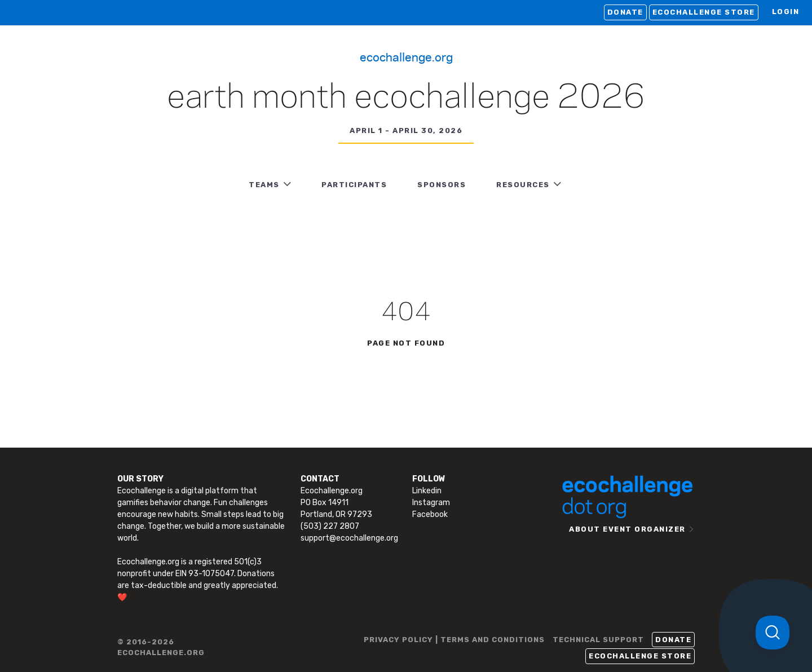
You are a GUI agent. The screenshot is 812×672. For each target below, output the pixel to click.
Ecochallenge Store (704, 12)
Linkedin (427, 491)
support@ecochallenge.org (349, 538)
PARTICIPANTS (354, 185)
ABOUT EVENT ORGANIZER (627, 529)
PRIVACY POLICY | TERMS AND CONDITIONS (454, 640)
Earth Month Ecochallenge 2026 (406, 98)
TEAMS (264, 185)
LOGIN (786, 12)
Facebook (430, 514)
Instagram (431, 503)
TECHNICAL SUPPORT (598, 640)
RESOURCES (523, 185)
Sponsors (442, 185)
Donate (625, 12)
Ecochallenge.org (406, 56)
